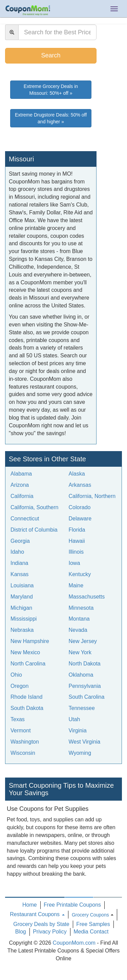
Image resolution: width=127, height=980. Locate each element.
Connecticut (25, 519)
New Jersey (83, 641)
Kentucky (80, 574)
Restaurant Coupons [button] (37, 914)
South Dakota (27, 708)
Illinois (76, 552)
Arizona (20, 485)
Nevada (78, 630)
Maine (76, 585)
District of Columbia (34, 530)
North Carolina (28, 664)
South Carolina (87, 697)
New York (80, 652)
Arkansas (80, 485)
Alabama (21, 474)
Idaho (17, 552)
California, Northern (92, 496)
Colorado (80, 507)
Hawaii (77, 541)
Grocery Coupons (90, 915)
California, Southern (34, 507)
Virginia (78, 730)
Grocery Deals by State (41, 924)
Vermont (21, 730)
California (22, 496)
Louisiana (22, 585)
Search (51, 55)
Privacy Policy (50, 932)
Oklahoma (81, 675)
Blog (21, 932)
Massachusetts (87, 597)
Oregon (19, 686)
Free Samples (93, 924)
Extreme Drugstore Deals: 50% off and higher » (51, 118)
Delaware (80, 519)
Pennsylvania (85, 686)
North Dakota (85, 664)
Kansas (19, 574)
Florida (77, 530)
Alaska (77, 474)
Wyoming (80, 753)
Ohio (16, 675)
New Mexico (25, 652)
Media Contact (91, 932)
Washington (25, 742)
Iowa (75, 563)
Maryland (22, 597)
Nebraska (22, 630)
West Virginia (85, 742)
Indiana (19, 563)
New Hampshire (30, 641)
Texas (18, 719)
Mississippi (24, 619)
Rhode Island (26, 697)
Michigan (21, 608)
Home (30, 905)
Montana (79, 619)
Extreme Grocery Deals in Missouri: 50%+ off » (51, 90)
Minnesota (81, 608)
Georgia (20, 541)
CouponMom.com (74, 943)
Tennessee (82, 708)
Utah (75, 719)
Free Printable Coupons (72, 905)
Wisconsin (23, 753)
